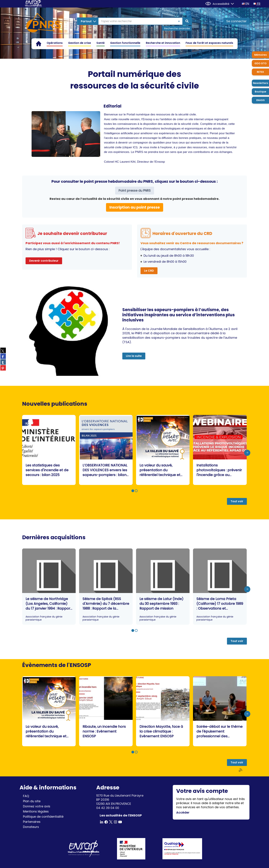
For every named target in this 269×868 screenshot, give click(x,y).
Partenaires (32, 822)
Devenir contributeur (44, 261)
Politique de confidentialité (43, 817)
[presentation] (247, 453)
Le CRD (149, 271)
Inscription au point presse (135, 207)
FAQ (26, 796)
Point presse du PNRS (135, 191)
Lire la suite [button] (134, 356)
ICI (135, 147)
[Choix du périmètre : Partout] (88, 21)
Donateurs (31, 827)
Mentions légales (36, 811)
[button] (133, 491)
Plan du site (32, 801)
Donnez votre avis (37, 806)
